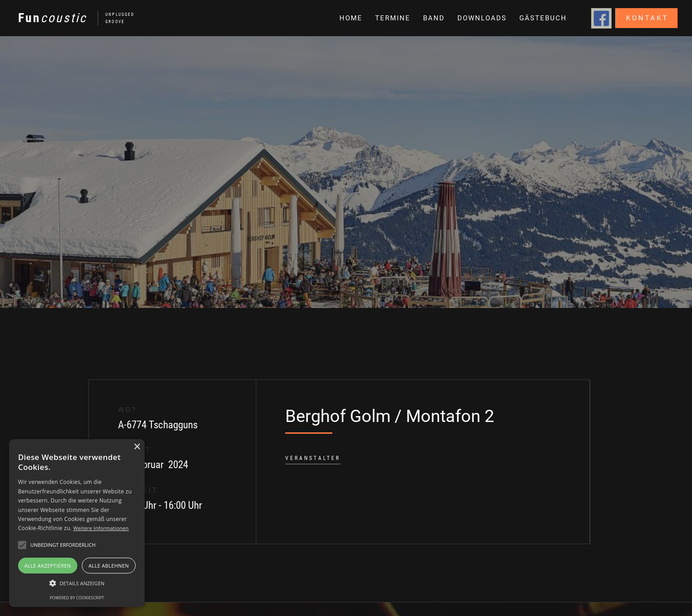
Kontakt (647, 18)
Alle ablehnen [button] (109, 566)
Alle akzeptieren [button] (48, 566)
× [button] (137, 447)
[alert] (77, 523)
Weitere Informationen (101, 528)
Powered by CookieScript (77, 598)
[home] (72, 18)
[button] (433, 18)
